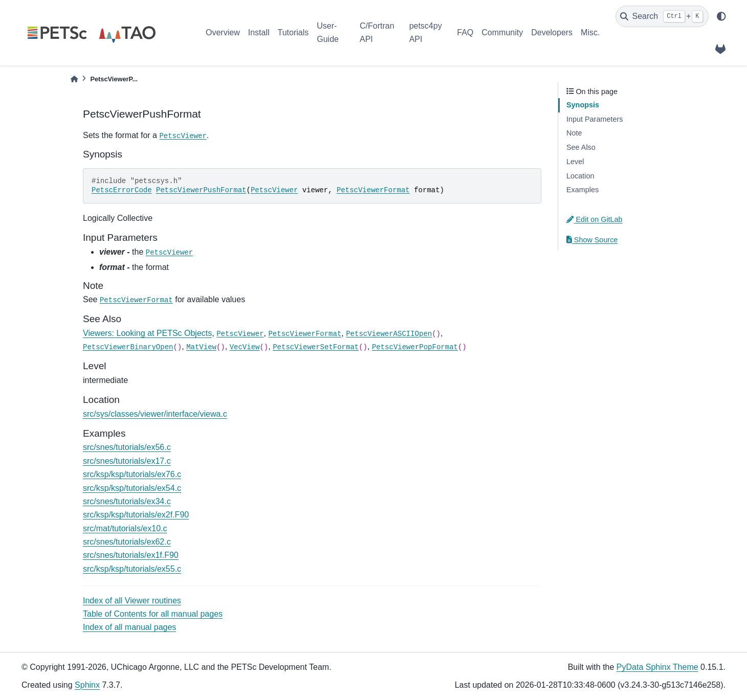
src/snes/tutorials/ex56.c (127, 447)
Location (580, 176)
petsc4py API (426, 32)
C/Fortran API (377, 32)
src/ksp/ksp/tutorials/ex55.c (132, 569)
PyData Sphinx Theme (657, 667)
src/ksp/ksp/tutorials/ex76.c (132, 474)
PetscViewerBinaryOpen (128, 347)
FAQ (465, 32)
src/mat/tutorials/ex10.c (125, 528)
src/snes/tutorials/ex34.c (127, 501)
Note (574, 133)
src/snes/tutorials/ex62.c (127, 542)
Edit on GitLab (595, 219)
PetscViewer (183, 136)
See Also (581, 147)
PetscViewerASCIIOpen (389, 334)
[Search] (662, 16)
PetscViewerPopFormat (415, 347)
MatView (201, 347)
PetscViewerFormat (373, 190)
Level (575, 162)
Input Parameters (595, 119)
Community (502, 32)
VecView (245, 347)
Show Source (592, 240)
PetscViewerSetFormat (316, 347)
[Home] (74, 79)
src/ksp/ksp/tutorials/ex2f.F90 (136, 515)
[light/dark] (721, 16)
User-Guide (328, 32)
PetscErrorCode (122, 190)
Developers (552, 32)
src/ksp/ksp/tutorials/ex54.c (132, 488)
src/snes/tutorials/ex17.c (127, 461)
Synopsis (583, 105)
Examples (583, 190)
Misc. (590, 32)
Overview (223, 32)
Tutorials (293, 32)
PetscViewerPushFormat (201, 190)
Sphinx (87, 685)
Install (259, 32)
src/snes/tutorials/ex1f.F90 (131, 555)
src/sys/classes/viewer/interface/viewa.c (155, 414)
